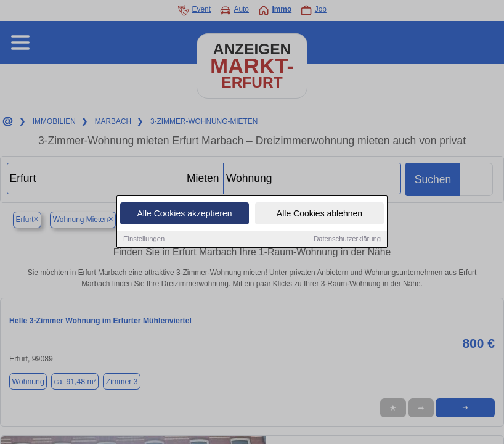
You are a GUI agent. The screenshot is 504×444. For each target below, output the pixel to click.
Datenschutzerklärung (347, 239)
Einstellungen (144, 239)
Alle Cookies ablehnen (319, 214)
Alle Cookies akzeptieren (184, 214)
